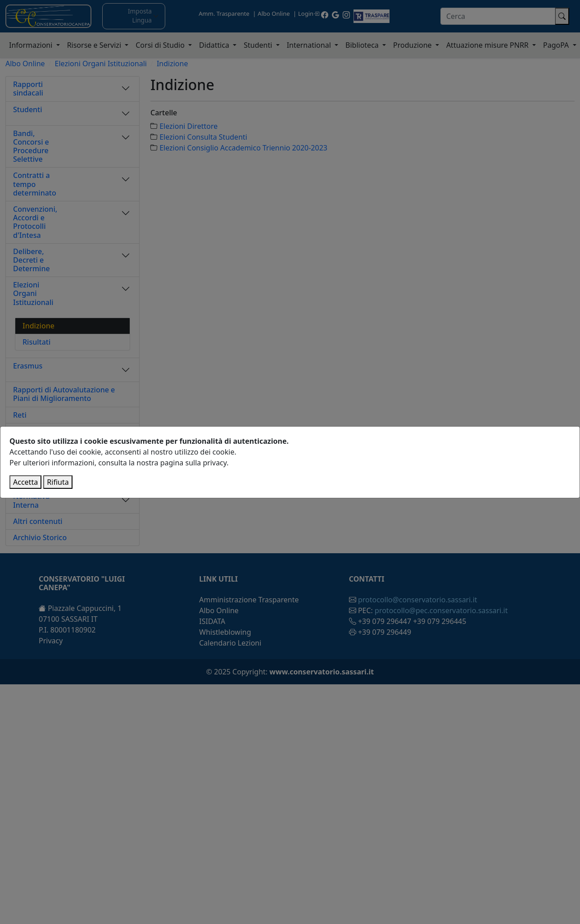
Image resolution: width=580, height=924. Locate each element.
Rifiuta (58, 482)
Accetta (25, 482)
